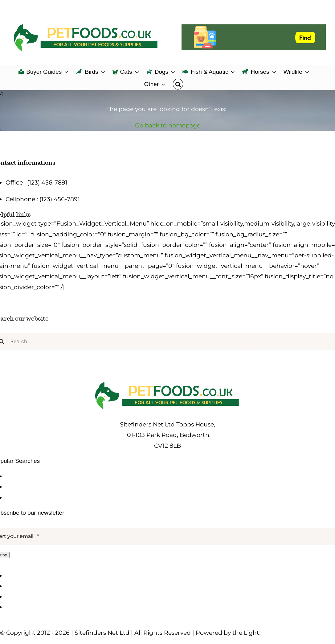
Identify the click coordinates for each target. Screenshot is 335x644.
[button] (178, 84)
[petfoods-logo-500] (168, 382)
